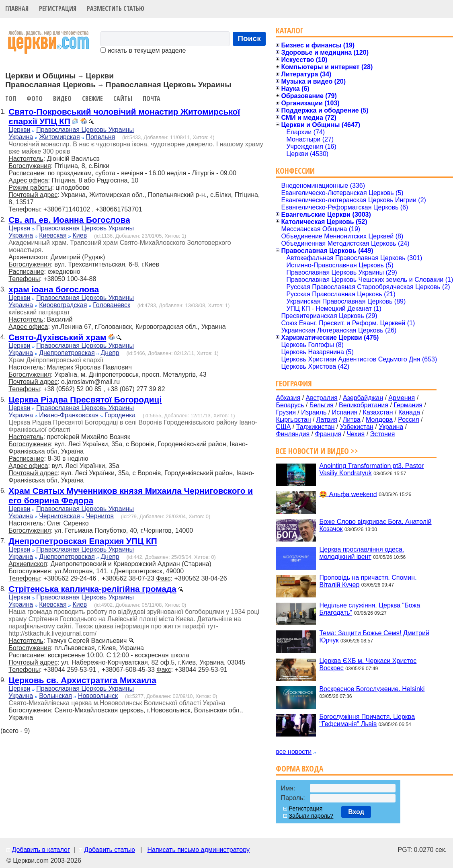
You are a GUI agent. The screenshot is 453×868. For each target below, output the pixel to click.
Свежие (92, 98)
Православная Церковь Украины (85, 130)
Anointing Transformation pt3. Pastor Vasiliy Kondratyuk (371, 469)
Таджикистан (316, 427)
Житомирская (59, 137)
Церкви (19, 130)
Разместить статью (116, 8)
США (283, 427)
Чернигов (100, 516)
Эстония (383, 434)
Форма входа (299, 768)
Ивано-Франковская (69, 415)
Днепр (110, 353)
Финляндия (293, 434)
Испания (345, 412)
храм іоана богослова (54, 289)
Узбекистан (357, 427)
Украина (21, 137)
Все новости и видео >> (317, 451)
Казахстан (378, 412)
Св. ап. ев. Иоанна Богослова (69, 220)
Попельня (101, 137)
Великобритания (364, 405)
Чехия (356, 434)
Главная (17, 8)
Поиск (249, 38)
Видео (62, 98)
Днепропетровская (67, 353)
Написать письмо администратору (198, 850)
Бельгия (322, 405)
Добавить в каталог (41, 850)
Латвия (327, 420)
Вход (356, 812)
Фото (35, 98)
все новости (294, 752)
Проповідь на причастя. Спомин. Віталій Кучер (368, 581)
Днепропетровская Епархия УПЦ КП (83, 541)
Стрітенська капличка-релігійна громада (92, 589)
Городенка (120, 415)
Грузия (286, 412)
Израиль (314, 412)
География (294, 383)
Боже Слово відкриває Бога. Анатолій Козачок (375, 525)
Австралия (322, 398)
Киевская (53, 235)
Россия (408, 420)
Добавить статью (110, 850)
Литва (352, 420)
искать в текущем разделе (143, 50)
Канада (409, 412)
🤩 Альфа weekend (348, 494)
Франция (328, 434)
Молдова (379, 420)
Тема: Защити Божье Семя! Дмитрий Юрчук (374, 637)
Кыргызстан (293, 420)
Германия (408, 405)
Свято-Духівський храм (57, 337)
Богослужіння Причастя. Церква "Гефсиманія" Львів (367, 720)
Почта (152, 98)
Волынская (55, 696)
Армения (402, 398)
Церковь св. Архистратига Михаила (82, 680)
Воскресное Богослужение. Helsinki (372, 688)
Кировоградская (63, 305)
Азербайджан (363, 398)
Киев (80, 235)
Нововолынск (98, 696)
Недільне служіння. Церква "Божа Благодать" (370, 609)
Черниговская (59, 516)
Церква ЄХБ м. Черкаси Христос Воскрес (368, 664)
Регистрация (58, 8)
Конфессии (295, 171)
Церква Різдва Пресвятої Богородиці (85, 399)
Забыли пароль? (311, 816)
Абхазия (288, 398)
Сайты (123, 98)
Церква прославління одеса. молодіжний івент (362, 553)
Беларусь (290, 405)
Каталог (290, 30)
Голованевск (112, 305)
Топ (11, 98)
